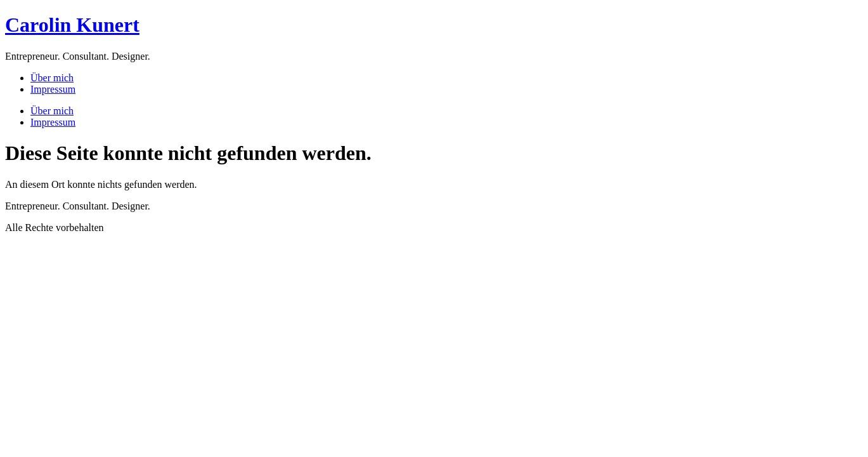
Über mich (52, 78)
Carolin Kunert (72, 25)
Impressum (53, 89)
